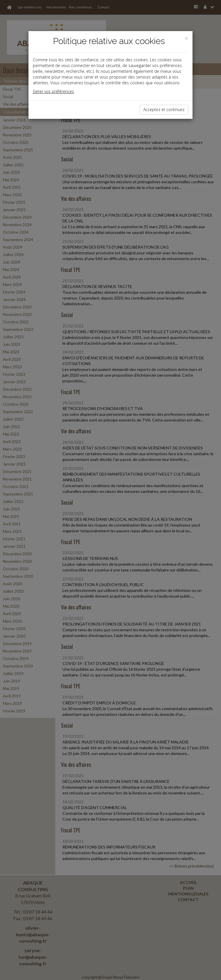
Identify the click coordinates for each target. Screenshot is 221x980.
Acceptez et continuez (164, 109)
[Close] (186, 38)
